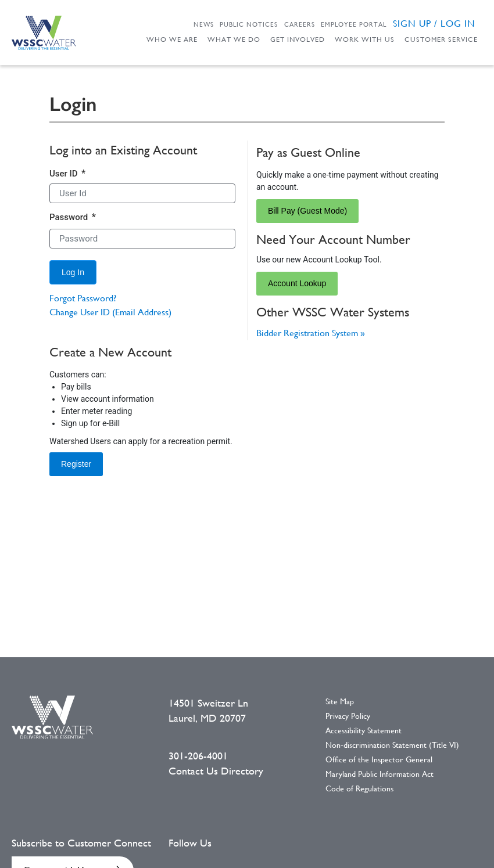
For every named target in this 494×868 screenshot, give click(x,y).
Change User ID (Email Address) (110, 312)
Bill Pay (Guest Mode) (307, 211)
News (204, 25)
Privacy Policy (348, 716)
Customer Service (441, 39)
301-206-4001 (198, 756)
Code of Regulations (359, 788)
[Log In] (73, 272)
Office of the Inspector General (379, 759)
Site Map (340, 701)
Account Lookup (297, 283)
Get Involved (298, 39)
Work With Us (365, 39)
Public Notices (249, 25)
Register (76, 464)
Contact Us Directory (216, 771)
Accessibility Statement (364, 730)
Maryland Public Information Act (380, 774)
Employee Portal (354, 25)
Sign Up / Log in (434, 24)
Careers (300, 25)
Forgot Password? (83, 298)
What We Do (234, 39)
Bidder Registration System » (311, 333)
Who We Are (172, 39)
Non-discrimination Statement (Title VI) (392, 745)
